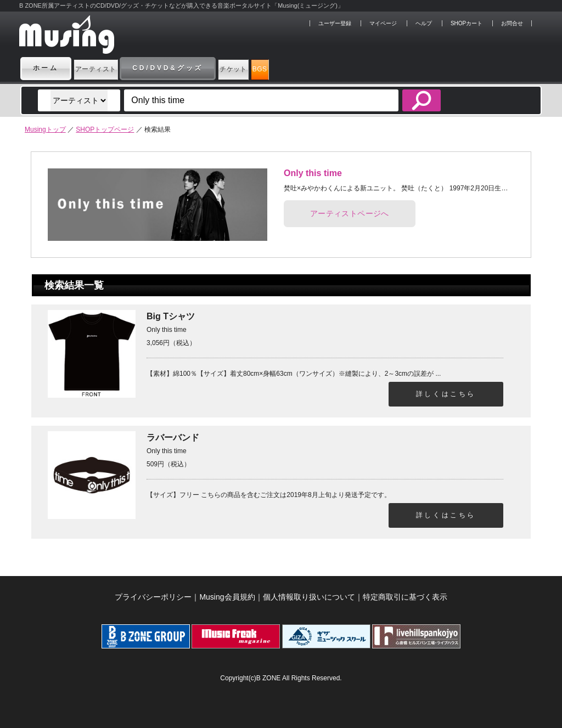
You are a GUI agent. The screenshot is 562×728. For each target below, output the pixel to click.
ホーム (46, 68)
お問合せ (512, 23)
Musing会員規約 (227, 597)
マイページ (383, 23)
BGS (336, 68)
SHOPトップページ (105, 129)
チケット (281, 68)
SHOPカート (467, 23)
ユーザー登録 (335, 23)
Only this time (313, 173)
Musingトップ (45, 129)
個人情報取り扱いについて (309, 597)
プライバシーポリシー (153, 597)
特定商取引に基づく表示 (405, 597)
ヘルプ (424, 23)
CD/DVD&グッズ (201, 68)
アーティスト (112, 68)
